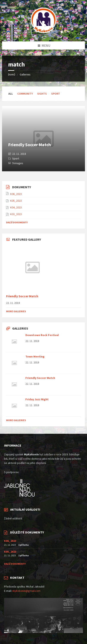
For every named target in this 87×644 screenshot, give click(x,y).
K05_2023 (16, 201)
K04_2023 (16, 207)
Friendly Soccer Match (29, 145)
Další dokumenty (17, 222)
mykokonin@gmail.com (26, 591)
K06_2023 (16, 194)
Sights (42, 94)
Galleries (25, 74)
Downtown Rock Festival (42, 335)
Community (25, 94)
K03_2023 (16, 214)
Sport (56, 94)
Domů (12, 74)
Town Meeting (35, 356)
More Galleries (16, 311)
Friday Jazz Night (37, 399)
